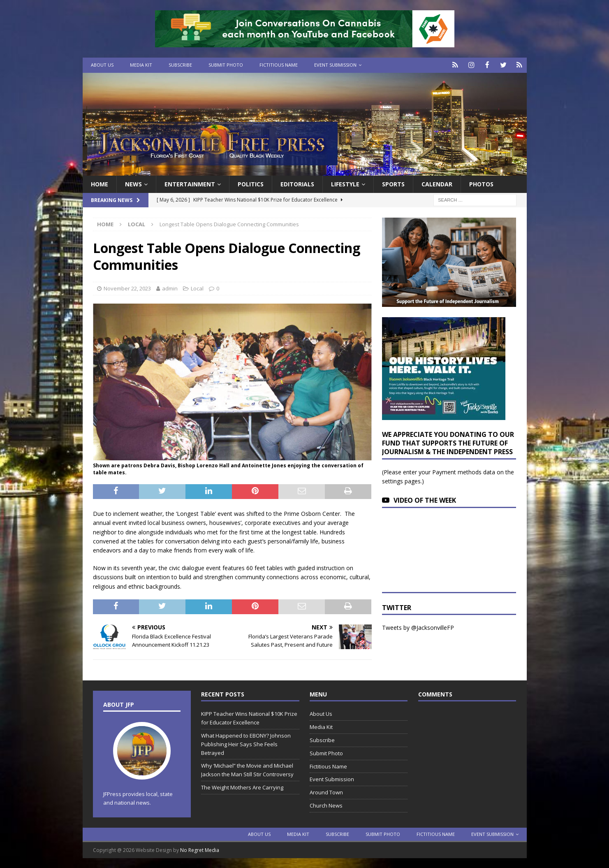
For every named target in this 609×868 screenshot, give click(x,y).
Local (197, 288)
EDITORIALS (297, 183)
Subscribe (180, 65)
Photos (481, 183)
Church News (326, 805)
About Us (102, 65)
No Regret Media (200, 849)
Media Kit (141, 65)
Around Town (326, 792)
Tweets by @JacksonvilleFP (418, 627)
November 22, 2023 (127, 288)
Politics (251, 183)
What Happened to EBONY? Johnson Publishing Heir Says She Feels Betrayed (246, 743)
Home (100, 183)
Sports (393, 183)
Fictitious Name (279, 65)
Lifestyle (345, 183)
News (133, 183)
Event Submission (335, 65)
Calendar (437, 183)
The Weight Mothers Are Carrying (242, 787)
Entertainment (190, 183)
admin (170, 288)
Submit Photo (226, 65)
